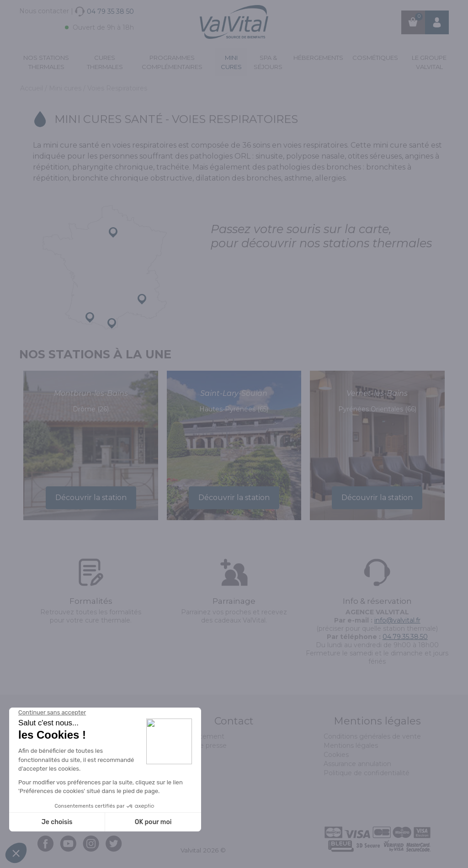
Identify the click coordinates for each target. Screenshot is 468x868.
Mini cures (231, 62)
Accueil (32, 88)
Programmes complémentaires (172, 62)
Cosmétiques (375, 58)
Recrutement (202, 736)
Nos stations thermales (46, 62)
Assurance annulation (357, 764)
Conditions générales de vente (372, 736)
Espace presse (204, 746)
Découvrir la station (91, 498)
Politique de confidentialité (367, 773)
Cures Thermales (105, 62)
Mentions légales (351, 746)
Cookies (336, 755)
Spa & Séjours (268, 62)
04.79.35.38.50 (405, 637)
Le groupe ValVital (429, 62)
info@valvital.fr (397, 620)
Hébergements (318, 58)
